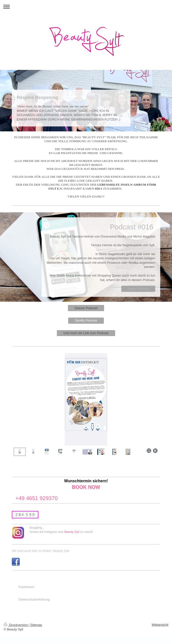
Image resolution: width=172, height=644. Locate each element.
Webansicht (160, 625)
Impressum (26, 587)
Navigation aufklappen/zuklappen (86, 7)
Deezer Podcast (86, 308)
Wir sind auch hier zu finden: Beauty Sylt (40, 551)
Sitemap (36, 625)
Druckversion (16, 625)
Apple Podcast (138, 289)
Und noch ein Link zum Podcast (86, 333)
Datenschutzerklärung (34, 599)
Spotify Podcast (86, 320)
